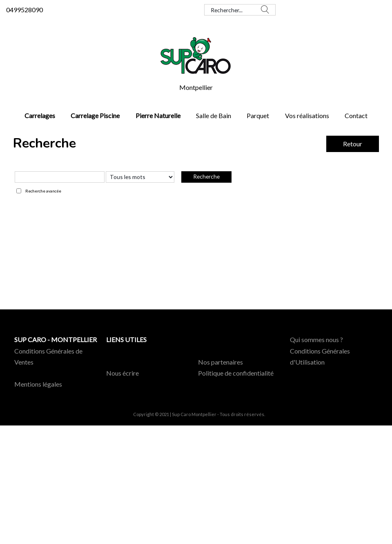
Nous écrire (122, 373)
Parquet (258, 115)
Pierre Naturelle (158, 115)
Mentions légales (38, 384)
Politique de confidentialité (236, 373)
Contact (356, 115)
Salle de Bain (214, 115)
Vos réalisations (307, 115)
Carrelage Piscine (95, 115)
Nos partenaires (220, 362)
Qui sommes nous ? (316, 339)
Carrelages (40, 115)
